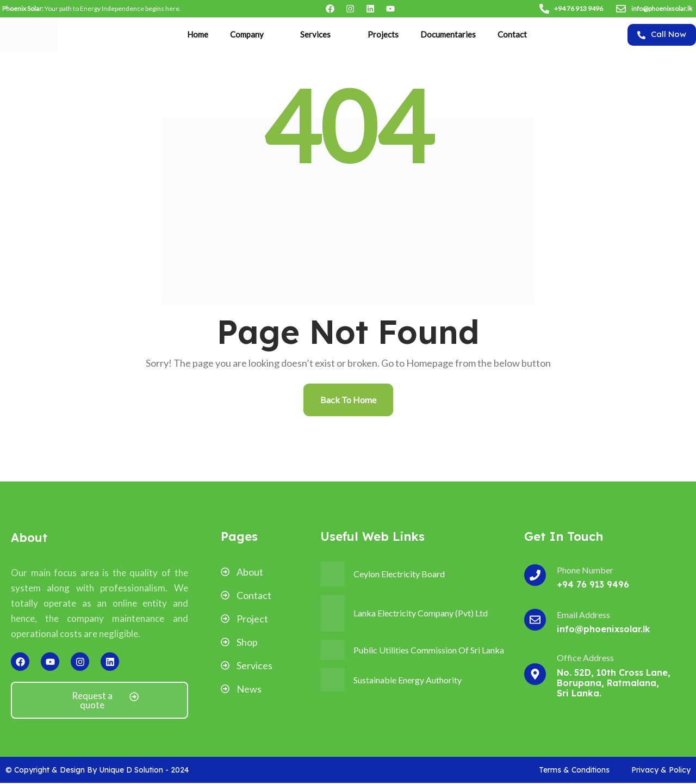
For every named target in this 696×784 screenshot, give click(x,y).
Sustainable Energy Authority (408, 680)
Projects (383, 34)
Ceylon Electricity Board (399, 574)
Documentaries (448, 34)
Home (198, 34)
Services (315, 34)
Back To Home (348, 400)
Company (247, 34)
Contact (512, 34)
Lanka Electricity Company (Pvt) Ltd (421, 613)
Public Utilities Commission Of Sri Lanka (429, 650)
